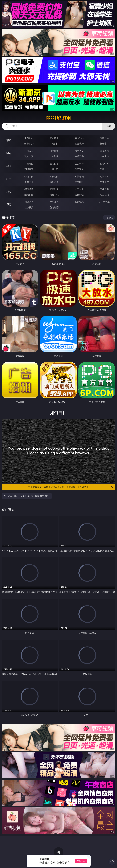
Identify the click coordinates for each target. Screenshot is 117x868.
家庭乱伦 (54, 189)
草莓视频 (79, 202)
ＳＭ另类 (104, 156)
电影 (8, 166)
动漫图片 (104, 176)
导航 (8, 204)
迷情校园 (29, 195)
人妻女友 (79, 189)
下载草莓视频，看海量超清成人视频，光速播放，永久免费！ (71, 487)
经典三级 (54, 169)
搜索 (109, 126)
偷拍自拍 (54, 164)
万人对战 (79, 138)
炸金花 (54, 144)
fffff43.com (58, 118)
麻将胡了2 (29, 144)
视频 (8, 153)
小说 (8, 191)
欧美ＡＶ (79, 151)
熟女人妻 (29, 156)
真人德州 (54, 138)
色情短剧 (54, 207)
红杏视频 (29, 207)
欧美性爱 (104, 164)
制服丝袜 (29, 169)
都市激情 (29, 189)
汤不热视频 (104, 202)
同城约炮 (29, 202)
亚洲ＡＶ (29, 151)
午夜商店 (54, 202)
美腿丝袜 (29, 182)
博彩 (8, 140)
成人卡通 (79, 164)
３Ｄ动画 (104, 151)
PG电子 (29, 138)
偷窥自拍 (29, 176)
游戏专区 (104, 138)
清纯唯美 (54, 182)
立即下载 (81, 861)
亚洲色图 (54, 176)
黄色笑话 (79, 195)
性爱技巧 (104, 195)
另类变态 (104, 169)
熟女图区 (79, 182)
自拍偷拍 (54, 151)
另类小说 (54, 195)
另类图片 (104, 182)
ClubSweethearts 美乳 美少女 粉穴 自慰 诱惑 (27, 496)
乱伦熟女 (79, 169)
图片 (8, 179)
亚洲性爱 (29, 164)
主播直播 (79, 156)
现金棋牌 (79, 144)
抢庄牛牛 (104, 144)
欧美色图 (79, 176)
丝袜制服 (54, 156)
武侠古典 (104, 189)
